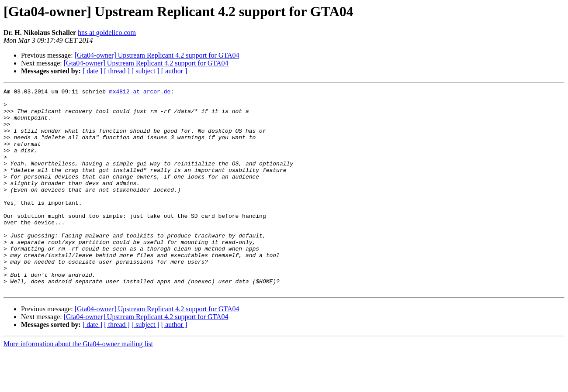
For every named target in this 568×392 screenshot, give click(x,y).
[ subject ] (145, 71)
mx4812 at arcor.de (140, 93)
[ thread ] (117, 71)
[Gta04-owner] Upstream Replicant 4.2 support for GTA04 (157, 55)
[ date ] (92, 71)
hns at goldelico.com (107, 33)
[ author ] (174, 71)
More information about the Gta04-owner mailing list (78, 384)
